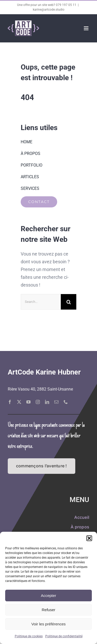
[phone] (66, 402)
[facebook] (10, 402)
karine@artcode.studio (49, 10)
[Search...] (41, 302)
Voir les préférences (48, 624)
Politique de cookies (29, 636)
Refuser (48, 610)
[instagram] (38, 402)
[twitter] (19, 402)
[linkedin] (47, 402)
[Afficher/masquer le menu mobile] (87, 28)
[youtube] (28, 402)
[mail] (56, 402)
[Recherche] (69, 302)
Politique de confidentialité (64, 636)
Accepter (48, 596)
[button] (89, 538)
